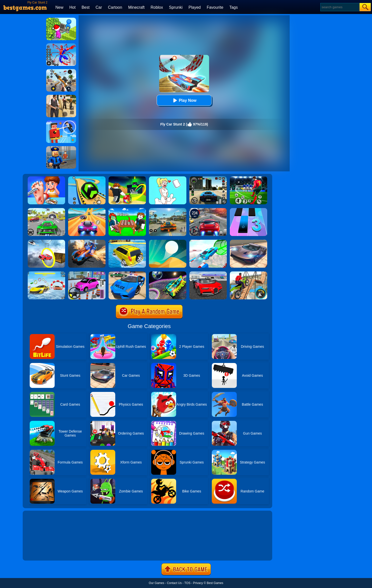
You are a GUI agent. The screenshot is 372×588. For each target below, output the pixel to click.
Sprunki (176, 7)
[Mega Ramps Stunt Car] (208, 241)
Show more (40, 551)
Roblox (157, 7)
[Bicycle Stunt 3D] (248, 273)
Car (99, 7)
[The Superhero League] (61, 122)
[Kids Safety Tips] (46, 178)
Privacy (198, 583)
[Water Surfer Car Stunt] (127, 241)
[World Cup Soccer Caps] (248, 178)
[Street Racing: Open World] (168, 210)
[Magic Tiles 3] (248, 210)
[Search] (340, 7)
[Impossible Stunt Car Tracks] (46, 241)
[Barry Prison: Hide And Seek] (61, 148)
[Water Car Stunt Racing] (46, 273)
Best (86, 7)
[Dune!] (168, 241)
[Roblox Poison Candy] (127, 210)
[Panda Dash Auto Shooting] (61, 71)
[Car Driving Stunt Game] (208, 273)
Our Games (156, 583)
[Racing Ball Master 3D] (87, 178)
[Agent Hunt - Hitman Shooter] (61, 97)
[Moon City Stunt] (168, 273)
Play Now (184, 100)
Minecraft (136, 7)
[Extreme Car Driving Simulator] (248, 241)
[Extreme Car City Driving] (46, 210)
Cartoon (115, 7)
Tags (234, 7)
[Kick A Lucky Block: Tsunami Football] (127, 178)
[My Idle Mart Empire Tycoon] (61, 19)
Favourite (215, 7)
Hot (72, 7)
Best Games (215, 583)
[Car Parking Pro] (87, 273)
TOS (187, 583)
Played (195, 7)
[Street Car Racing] (208, 210)
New (59, 7)
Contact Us (174, 583)
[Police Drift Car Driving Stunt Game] (127, 273)
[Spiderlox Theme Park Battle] (61, 45)
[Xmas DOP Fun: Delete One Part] (168, 178)
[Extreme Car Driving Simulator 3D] (208, 178)
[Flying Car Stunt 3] (87, 241)
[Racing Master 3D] (87, 210)
